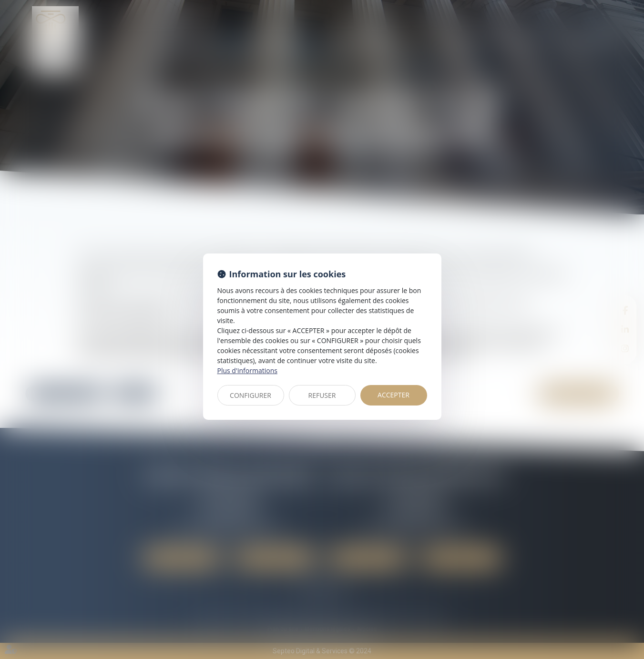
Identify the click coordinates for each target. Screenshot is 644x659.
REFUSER (322, 395)
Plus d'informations (247, 370)
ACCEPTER (394, 395)
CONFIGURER (250, 395)
